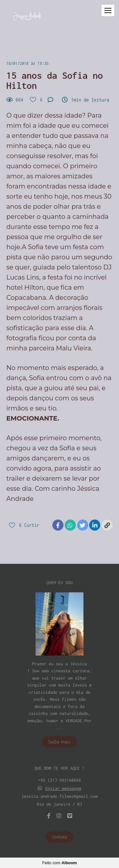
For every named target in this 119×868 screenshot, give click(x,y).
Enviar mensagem (63, 788)
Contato (60, 837)
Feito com (60, 863)
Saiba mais (60, 742)
